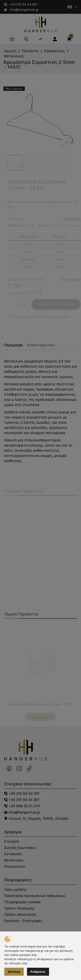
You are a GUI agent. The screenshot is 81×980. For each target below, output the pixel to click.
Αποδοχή (14, 972)
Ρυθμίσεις (38, 972)
